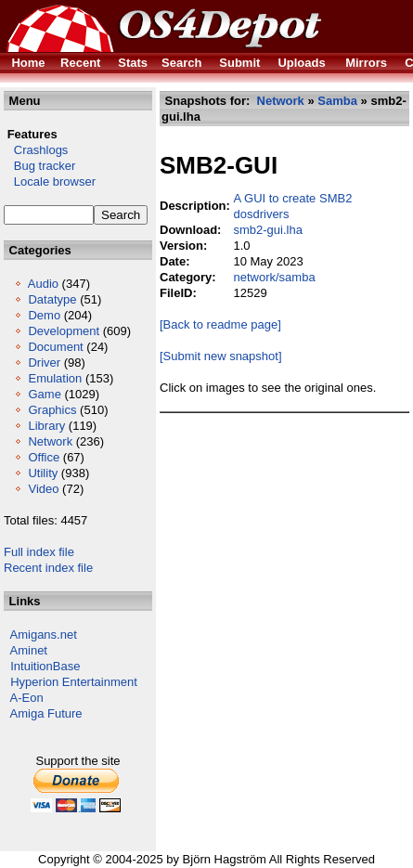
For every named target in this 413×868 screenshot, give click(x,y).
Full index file (39, 552)
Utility (43, 473)
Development (64, 331)
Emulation (55, 378)
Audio (43, 284)
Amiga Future (46, 713)
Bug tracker (39, 166)
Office (44, 457)
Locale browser (50, 181)
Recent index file (48, 568)
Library (46, 426)
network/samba (274, 277)
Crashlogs (36, 150)
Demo (44, 315)
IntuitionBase (45, 666)
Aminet (29, 650)
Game (44, 394)
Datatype (52, 299)
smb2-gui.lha (267, 230)
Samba (337, 101)
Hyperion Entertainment (74, 682)
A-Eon (27, 698)
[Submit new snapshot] (221, 356)
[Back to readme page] (220, 324)
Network (50, 441)
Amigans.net (44, 635)
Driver (44, 363)
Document (55, 347)
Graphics (52, 410)
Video (43, 489)
